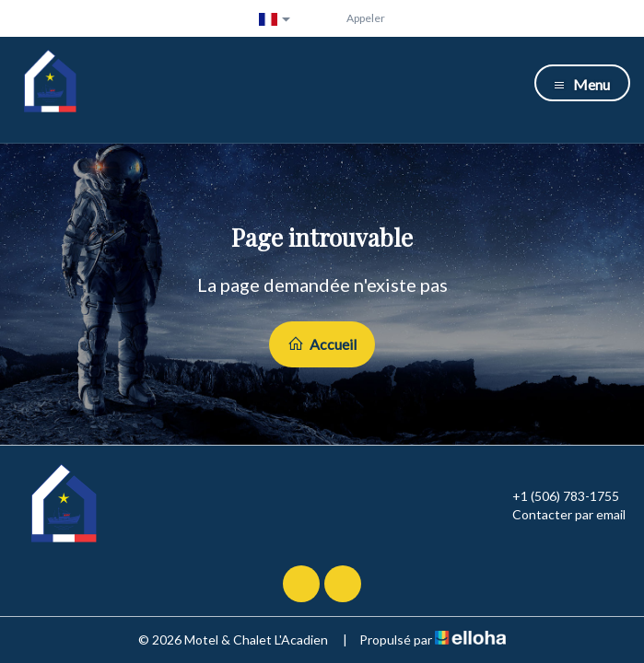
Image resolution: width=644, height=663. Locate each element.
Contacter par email (558, 515)
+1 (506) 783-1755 (555, 496)
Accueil (322, 344)
